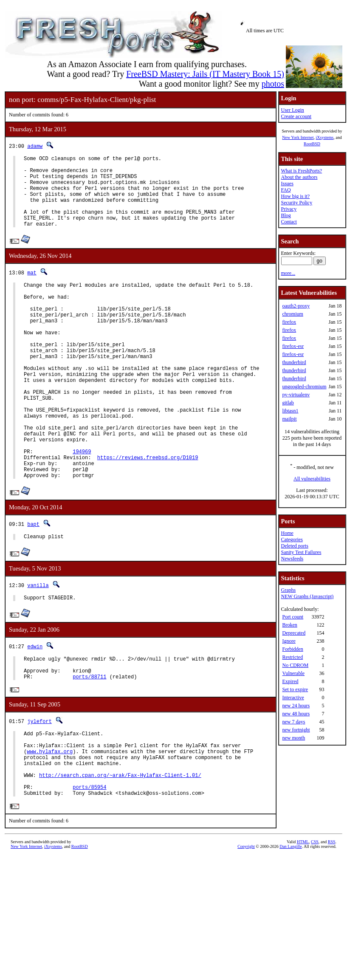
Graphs (288, 590)
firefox (289, 322)
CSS (315, 921)
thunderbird (294, 362)
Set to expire (295, 689)
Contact (289, 222)
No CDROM (295, 665)
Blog (286, 215)
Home (287, 533)
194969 (82, 504)
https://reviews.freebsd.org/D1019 (148, 511)
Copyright (246, 926)
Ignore (289, 641)
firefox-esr (293, 346)
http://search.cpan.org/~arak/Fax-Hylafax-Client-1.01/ (120, 851)
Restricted (292, 657)
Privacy (289, 209)
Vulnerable (293, 673)
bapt (33, 581)
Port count (293, 617)
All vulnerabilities (312, 479)
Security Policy (296, 203)
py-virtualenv (296, 395)
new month (293, 738)
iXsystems (324, 137)
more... (288, 273)
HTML (303, 921)
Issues (287, 184)
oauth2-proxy (296, 306)
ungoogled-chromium (304, 387)
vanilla (38, 644)
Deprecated (294, 633)
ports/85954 (89, 865)
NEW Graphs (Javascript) (307, 596)
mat (32, 288)
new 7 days (293, 722)
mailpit (289, 419)
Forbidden (292, 649)
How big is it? (295, 196)
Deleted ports (294, 546)
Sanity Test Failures (301, 552)
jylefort (39, 787)
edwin (35, 706)
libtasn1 (290, 411)
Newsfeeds (292, 559)
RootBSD (312, 144)
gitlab (288, 403)
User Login (292, 110)
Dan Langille (291, 926)
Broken (289, 625)
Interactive (293, 698)
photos (273, 84)
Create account (296, 116)
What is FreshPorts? (301, 171)
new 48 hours (296, 714)
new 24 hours (296, 706)
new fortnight (296, 730)
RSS (332, 921)
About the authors (299, 177)
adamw (35, 146)
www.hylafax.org (50, 822)
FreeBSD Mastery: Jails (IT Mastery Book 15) (205, 74)
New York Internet (298, 137)
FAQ (286, 190)
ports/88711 (89, 741)
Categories (292, 539)
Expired (290, 681)
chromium (292, 314)
